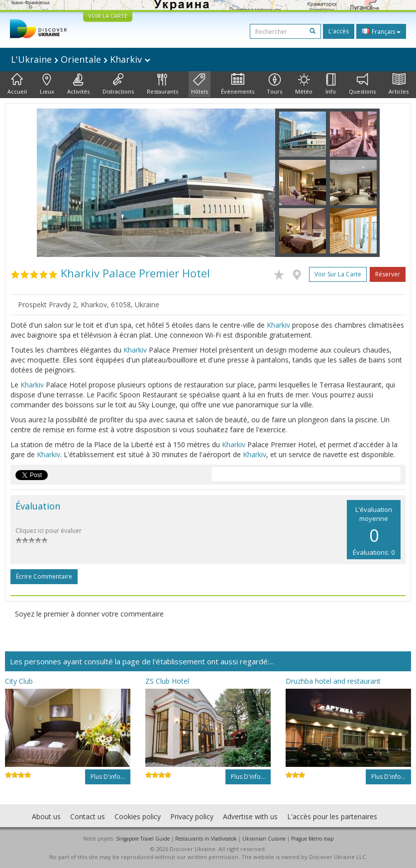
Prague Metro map (312, 839)
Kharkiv (278, 325)
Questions (362, 84)
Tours (274, 84)
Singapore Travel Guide (143, 839)
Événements (238, 84)
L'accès (339, 31)
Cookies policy (138, 816)
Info (331, 84)
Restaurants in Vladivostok (206, 839)
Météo (304, 84)
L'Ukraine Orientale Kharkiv (81, 59)
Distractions (118, 84)
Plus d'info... (108, 777)
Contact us (88, 816)
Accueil (17, 84)
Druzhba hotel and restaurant (333, 681)
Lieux (47, 84)
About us (46, 816)
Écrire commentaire (44, 576)
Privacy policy (192, 816)
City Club (19, 681)
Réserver (388, 274)
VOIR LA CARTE (108, 16)
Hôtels (200, 84)
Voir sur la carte (338, 274)
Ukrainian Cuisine (264, 839)
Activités (78, 84)
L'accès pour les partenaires (332, 816)
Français (381, 31)
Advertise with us (250, 816)
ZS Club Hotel (167, 681)
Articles (399, 84)
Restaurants (162, 84)
